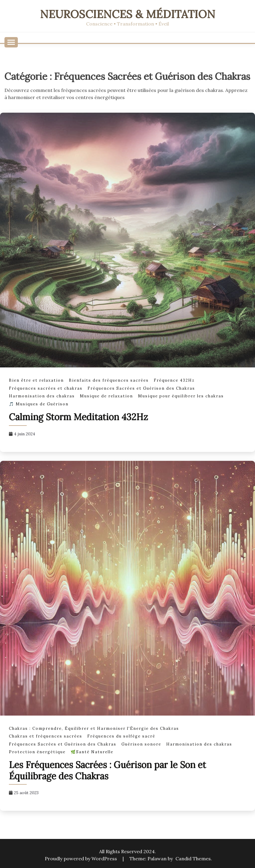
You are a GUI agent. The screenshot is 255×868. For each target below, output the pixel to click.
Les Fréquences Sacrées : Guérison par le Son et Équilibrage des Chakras (107, 770)
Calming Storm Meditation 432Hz (79, 417)
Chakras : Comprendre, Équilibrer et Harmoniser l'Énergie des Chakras (94, 728)
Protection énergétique (37, 752)
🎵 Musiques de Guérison (39, 404)
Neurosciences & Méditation (128, 14)
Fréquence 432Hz (174, 380)
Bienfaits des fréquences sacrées (109, 380)
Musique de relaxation (106, 396)
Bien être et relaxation (36, 380)
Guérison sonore (141, 744)
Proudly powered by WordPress (81, 859)
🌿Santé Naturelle (92, 752)
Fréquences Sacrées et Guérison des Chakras (141, 388)
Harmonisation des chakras (42, 396)
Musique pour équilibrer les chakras (181, 396)
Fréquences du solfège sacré (121, 736)
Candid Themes (193, 859)
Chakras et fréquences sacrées (46, 736)
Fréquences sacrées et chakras (46, 388)
